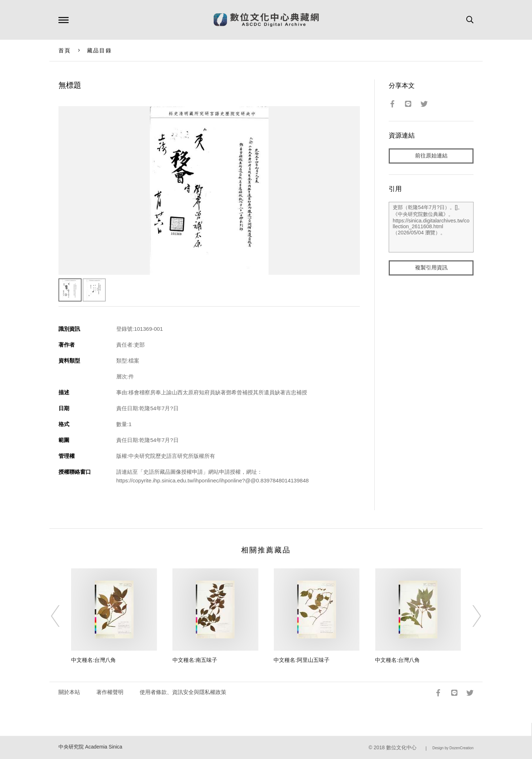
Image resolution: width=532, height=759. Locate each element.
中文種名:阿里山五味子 (301, 660)
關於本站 (69, 692)
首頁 (65, 50)
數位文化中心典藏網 (266, 20)
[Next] (470, 616)
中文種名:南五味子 (195, 660)
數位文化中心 (401, 748)
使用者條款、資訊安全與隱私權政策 (183, 692)
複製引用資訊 (431, 268)
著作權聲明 (110, 692)
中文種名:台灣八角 (93, 660)
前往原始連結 (431, 156)
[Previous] (62, 616)
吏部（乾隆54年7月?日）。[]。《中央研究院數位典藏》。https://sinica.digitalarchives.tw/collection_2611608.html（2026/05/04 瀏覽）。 (431, 227)
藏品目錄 (99, 50)
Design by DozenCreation (453, 748)
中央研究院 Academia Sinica (90, 747)
